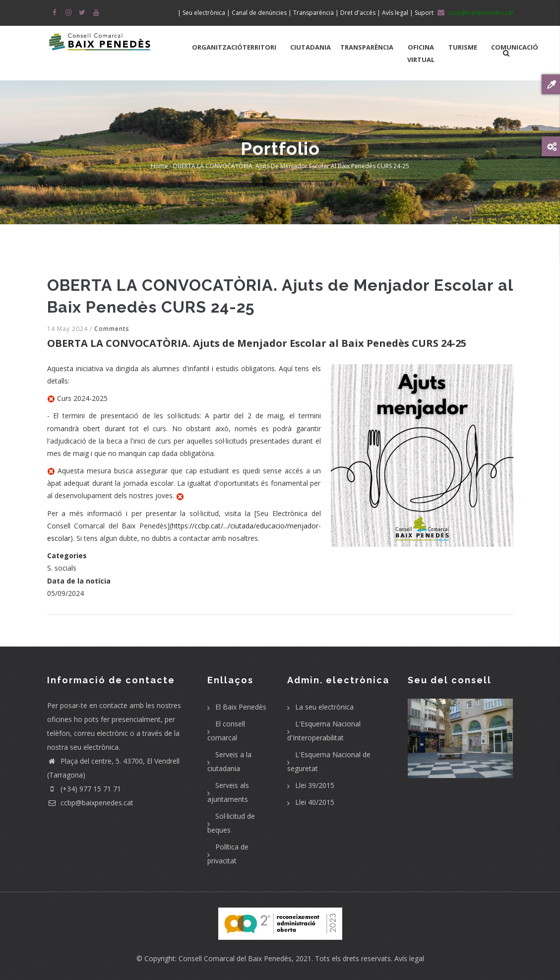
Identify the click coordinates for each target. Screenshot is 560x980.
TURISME (463, 47)
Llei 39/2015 (315, 785)
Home (159, 166)
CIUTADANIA (311, 47)
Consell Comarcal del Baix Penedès (235, 958)
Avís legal (409, 958)
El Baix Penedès (241, 707)
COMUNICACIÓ (515, 47)
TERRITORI (259, 47)
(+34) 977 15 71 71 (84, 789)
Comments (112, 329)
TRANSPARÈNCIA (367, 47)
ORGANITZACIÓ (217, 47)
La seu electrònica (324, 707)
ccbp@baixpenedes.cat (90, 803)
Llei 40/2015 (315, 802)
